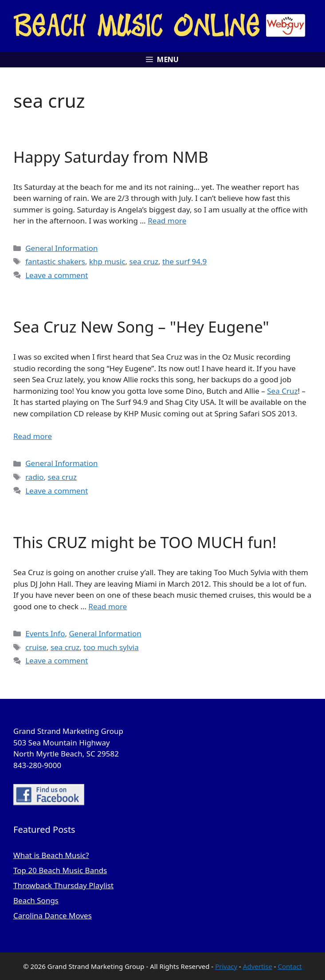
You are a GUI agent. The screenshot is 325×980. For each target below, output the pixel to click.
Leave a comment (57, 275)
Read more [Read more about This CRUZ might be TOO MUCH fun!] (108, 606)
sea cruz (144, 261)
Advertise (258, 966)
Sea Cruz (282, 391)
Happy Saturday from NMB (111, 157)
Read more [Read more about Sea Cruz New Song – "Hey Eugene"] (33, 436)
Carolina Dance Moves (53, 915)
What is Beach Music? (51, 855)
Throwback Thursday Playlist (63, 885)
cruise (36, 647)
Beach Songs (36, 900)
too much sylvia (111, 647)
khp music (107, 261)
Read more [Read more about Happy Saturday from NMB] (167, 221)
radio (34, 477)
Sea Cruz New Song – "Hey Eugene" (141, 327)
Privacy (226, 966)
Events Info (45, 633)
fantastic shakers (55, 261)
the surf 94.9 (184, 261)
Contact (290, 966)
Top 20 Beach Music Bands (60, 870)
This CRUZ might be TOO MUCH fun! (145, 542)
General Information (61, 248)
